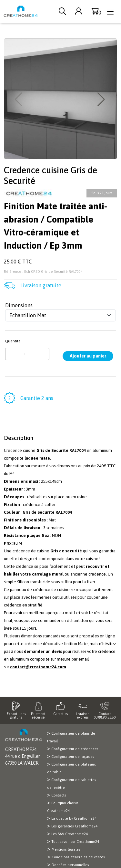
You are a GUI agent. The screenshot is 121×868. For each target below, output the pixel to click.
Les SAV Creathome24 (70, 834)
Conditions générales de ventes (78, 857)
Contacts (59, 795)
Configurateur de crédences (75, 749)
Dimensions (19, 305)
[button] (102, 100)
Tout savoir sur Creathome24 (75, 842)
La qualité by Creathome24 (74, 818)
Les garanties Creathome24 (74, 826)
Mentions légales (66, 849)
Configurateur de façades (73, 757)
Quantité (13, 341)
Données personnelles (70, 865)
